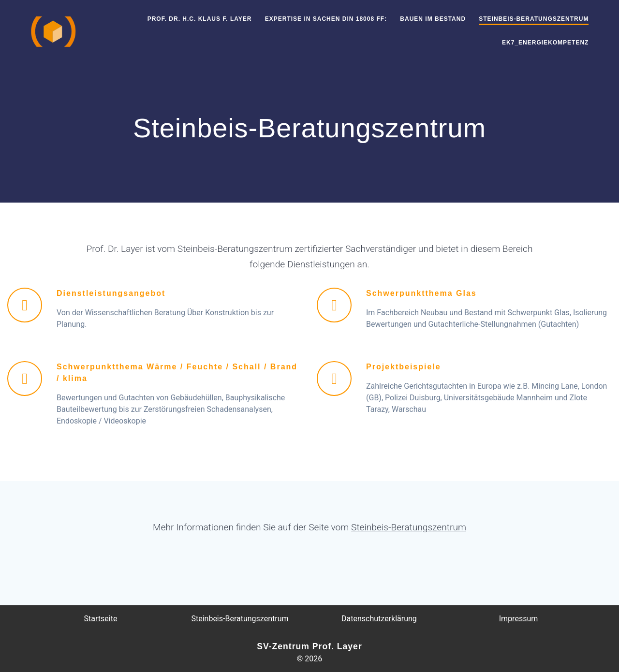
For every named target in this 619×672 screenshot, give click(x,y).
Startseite (101, 619)
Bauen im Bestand (433, 19)
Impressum (519, 619)
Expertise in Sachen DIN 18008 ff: (326, 19)
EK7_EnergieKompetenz (545, 43)
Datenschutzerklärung (379, 619)
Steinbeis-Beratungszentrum (534, 19)
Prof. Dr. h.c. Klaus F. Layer (200, 19)
